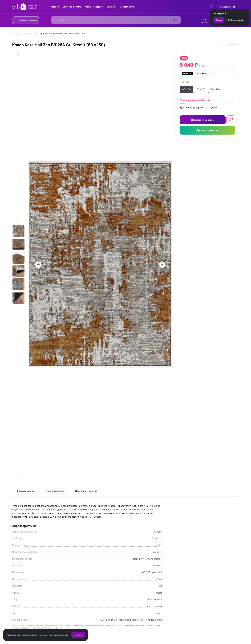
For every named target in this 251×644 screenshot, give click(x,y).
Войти (204, 20)
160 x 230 (201, 89)
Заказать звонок (228, 7)
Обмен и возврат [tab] (56, 491)
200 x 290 (215, 89)
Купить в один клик (208, 130)
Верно (219, 20)
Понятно (78, 635)
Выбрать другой (236, 20)
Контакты (111, 7)
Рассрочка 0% (127, 7)
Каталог (55, 7)
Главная (16, 33)
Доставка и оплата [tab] (86, 491)
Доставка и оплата (72, 7)
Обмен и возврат (94, 7)
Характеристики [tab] (26, 491)
